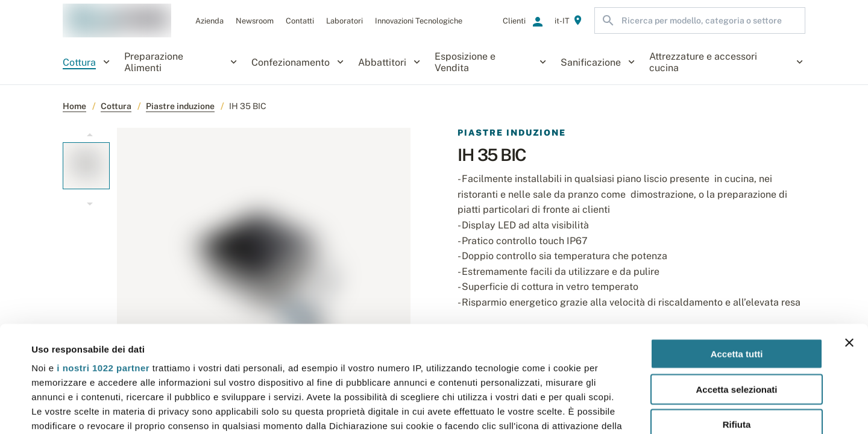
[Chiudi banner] (849, 237)
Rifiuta (737, 319)
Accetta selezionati (736, 283)
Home (74, 106)
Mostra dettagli (508, 410)
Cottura (116, 106)
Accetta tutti (737, 248)
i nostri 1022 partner (103, 262)
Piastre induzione (180, 106)
